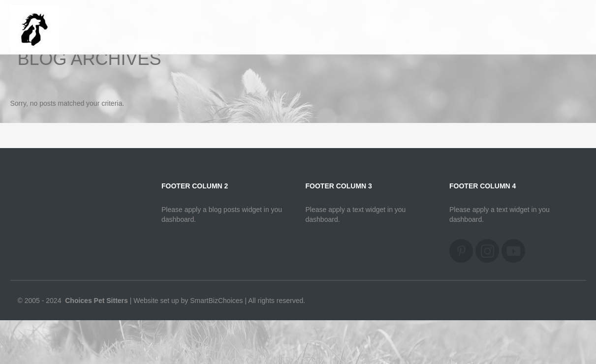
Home (559, 19)
